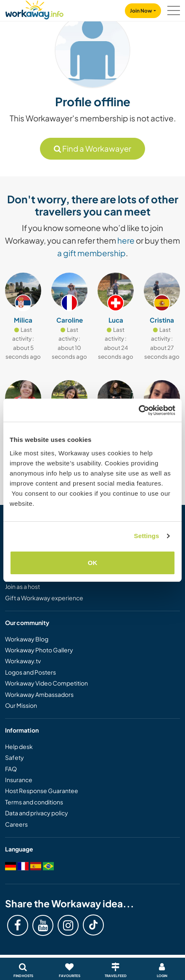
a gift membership (91, 253)
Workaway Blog (27, 639)
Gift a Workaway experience (44, 598)
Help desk (19, 746)
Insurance (19, 780)
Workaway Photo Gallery (39, 650)
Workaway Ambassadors (39, 694)
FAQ (11, 769)
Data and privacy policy (37, 813)
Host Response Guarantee (42, 791)
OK (93, 563)
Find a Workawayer (92, 148)
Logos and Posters (30, 672)
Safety (15, 757)
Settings (147, 536)
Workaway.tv (23, 661)
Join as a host (22, 586)
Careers (16, 824)
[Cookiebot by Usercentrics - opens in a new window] (139, 410)
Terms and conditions (34, 802)
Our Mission (21, 705)
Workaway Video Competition (46, 683)
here (126, 240)
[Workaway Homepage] (34, 9)
